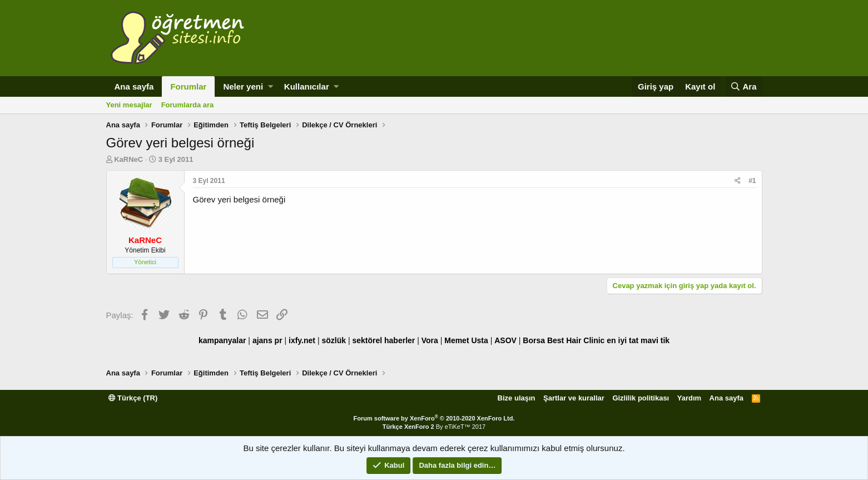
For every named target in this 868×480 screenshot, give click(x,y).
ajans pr (267, 340)
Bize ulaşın (517, 398)
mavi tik (655, 340)
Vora (430, 340)
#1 (752, 181)
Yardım (689, 398)
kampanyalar (222, 340)
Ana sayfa (134, 86)
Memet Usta (466, 340)
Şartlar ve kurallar (574, 398)
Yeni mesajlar (129, 105)
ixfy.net (302, 340)
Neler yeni (243, 86)
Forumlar (188, 86)
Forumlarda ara (188, 105)
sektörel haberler (383, 340)
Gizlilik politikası (641, 398)
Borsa (534, 340)
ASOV (505, 340)
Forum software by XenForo (434, 418)
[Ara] (744, 86)
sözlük (334, 340)
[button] (271, 86)
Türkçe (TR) (133, 398)
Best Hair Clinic (576, 340)
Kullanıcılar (307, 86)
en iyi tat (623, 340)
